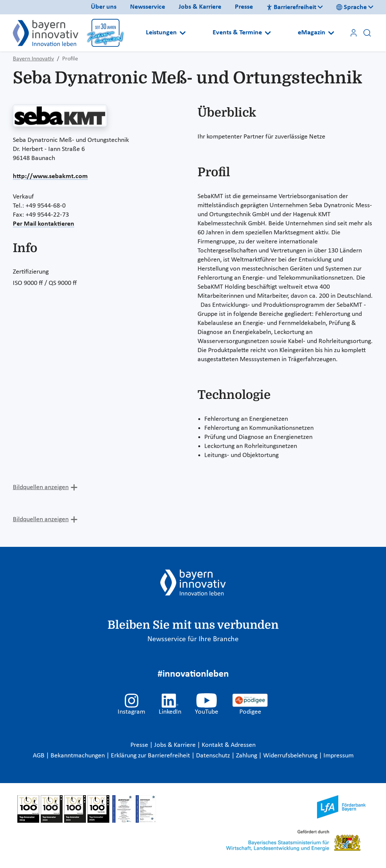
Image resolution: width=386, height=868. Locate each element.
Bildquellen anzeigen (41, 487)
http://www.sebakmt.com (50, 176)
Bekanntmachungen (78, 756)
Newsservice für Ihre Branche (193, 639)
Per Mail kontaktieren (44, 224)
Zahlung (247, 756)
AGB (39, 756)
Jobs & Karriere (200, 7)
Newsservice (148, 7)
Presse (244, 7)
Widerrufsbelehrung (291, 756)
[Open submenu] (183, 33)
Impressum (339, 756)
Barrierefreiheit (291, 7)
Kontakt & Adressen (229, 745)
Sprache (352, 7)
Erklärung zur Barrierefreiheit (151, 756)
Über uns (104, 7)
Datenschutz (214, 756)
